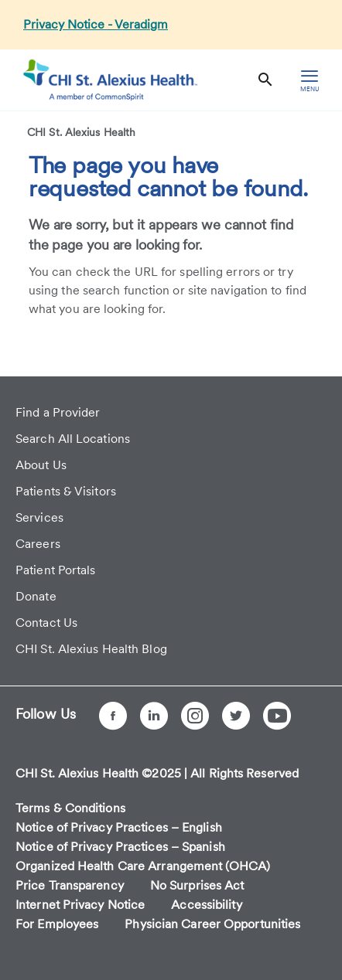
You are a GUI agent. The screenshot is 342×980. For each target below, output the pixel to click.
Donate (36, 596)
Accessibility (206, 905)
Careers (38, 544)
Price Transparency (70, 885)
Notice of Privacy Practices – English (119, 827)
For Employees (57, 924)
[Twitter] (236, 716)
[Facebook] (113, 716)
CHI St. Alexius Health (81, 132)
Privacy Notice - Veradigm (96, 24)
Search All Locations (73, 439)
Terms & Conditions (70, 808)
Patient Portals (56, 570)
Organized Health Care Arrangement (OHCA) (143, 866)
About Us (41, 465)
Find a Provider (58, 412)
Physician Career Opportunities (212, 924)
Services (39, 517)
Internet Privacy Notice (80, 905)
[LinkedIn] (154, 716)
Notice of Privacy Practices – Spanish (120, 847)
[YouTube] (277, 716)
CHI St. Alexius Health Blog (91, 649)
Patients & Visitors (66, 491)
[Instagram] (195, 716)
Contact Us (46, 623)
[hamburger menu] (310, 80)
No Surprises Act (197, 885)
